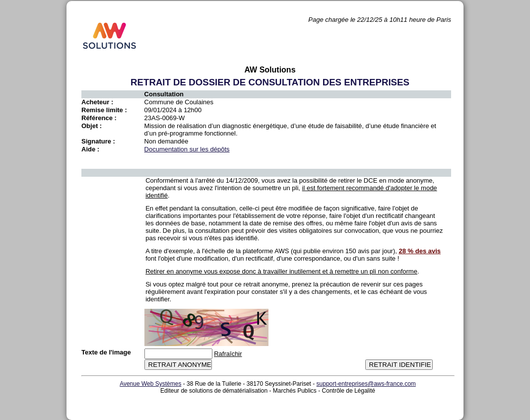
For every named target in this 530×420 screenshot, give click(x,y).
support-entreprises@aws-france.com (366, 384)
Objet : (92, 126)
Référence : (99, 118)
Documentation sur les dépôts (187, 149)
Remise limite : (104, 110)
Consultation (164, 94)
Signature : (98, 141)
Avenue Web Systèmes (150, 384)
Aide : (90, 149)
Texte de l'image (106, 352)
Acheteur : (97, 102)
